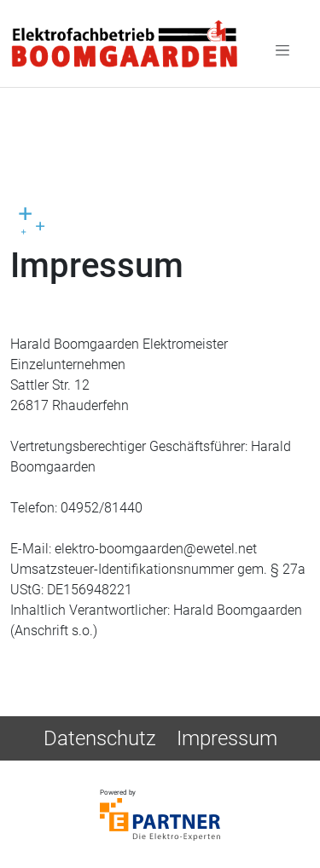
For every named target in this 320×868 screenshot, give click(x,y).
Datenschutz (100, 738)
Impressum (227, 738)
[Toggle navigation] (282, 49)
